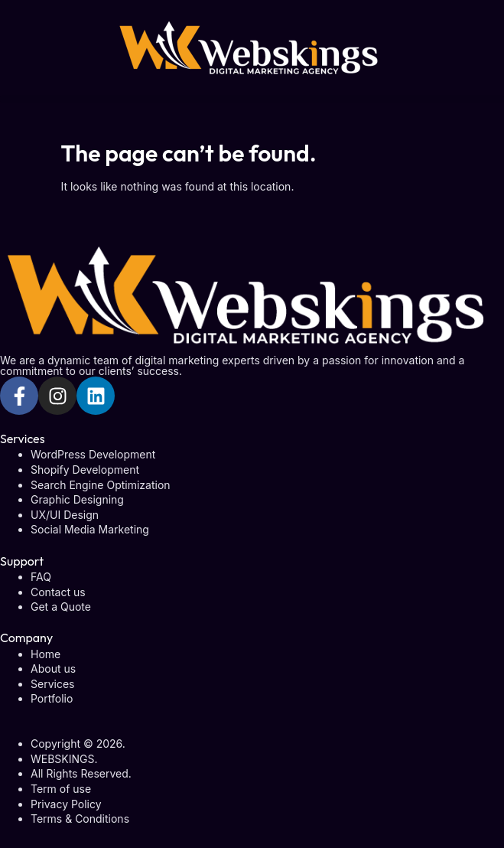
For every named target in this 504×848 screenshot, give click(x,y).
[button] (252, 99)
